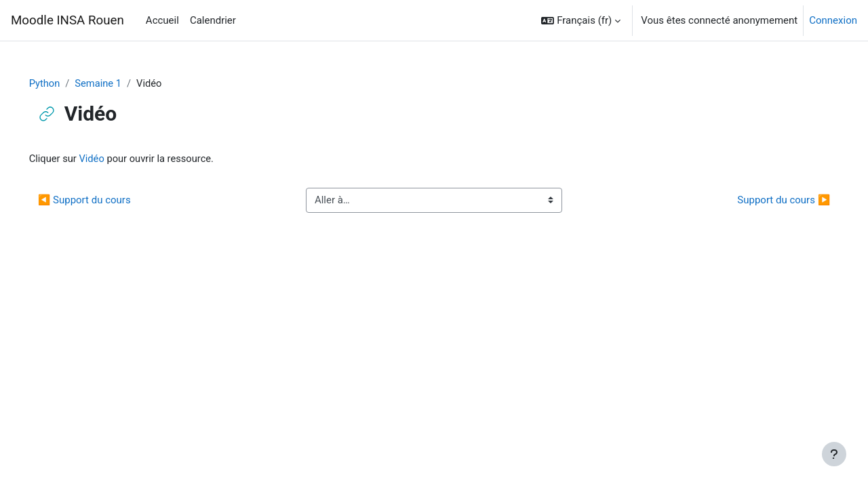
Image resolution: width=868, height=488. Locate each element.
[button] (581, 20)
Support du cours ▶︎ (765, 201)
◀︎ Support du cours (103, 201)
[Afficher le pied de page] (834, 454)
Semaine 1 (119, 83)
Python (64, 83)
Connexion (833, 20)
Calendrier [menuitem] (213, 20)
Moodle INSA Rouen (67, 20)
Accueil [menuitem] (162, 20)
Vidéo (112, 159)
